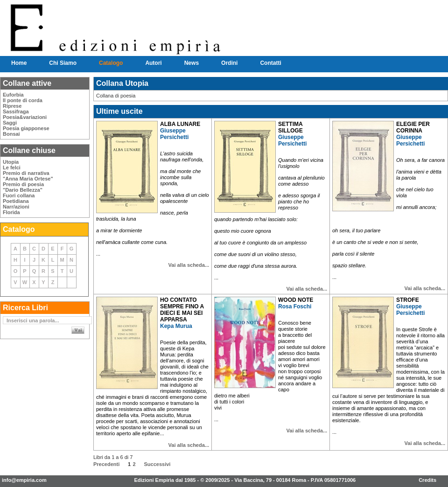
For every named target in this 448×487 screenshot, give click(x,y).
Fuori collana (19, 195)
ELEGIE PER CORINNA (413, 127)
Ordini (229, 63)
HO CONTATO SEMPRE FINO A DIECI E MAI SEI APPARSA (182, 310)
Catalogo (111, 63)
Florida (11, 212)
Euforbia (13, 95)
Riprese (12, 106)
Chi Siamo (63, 63)
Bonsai (11, 134)
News (192, 63)
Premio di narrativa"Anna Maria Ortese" (28, 176)
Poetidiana (16, 201)
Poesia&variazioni (25, 117)
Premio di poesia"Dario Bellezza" (23, 187)
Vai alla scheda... (189, 265)
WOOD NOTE (296, 300)
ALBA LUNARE (180, 124)
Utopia (11, 162)
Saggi (10, 123)
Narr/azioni (16, 207)
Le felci (12, 167)
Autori (153, 63)
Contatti (270, 63)
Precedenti (106, 464)
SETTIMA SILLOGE (290, 127)
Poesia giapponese (26, 128)
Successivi (157, 464)
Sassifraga (16, 111)
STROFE (408, 300)
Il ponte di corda (23, 100)
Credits (427, 480)
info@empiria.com (24, 480)
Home (19, 63)
